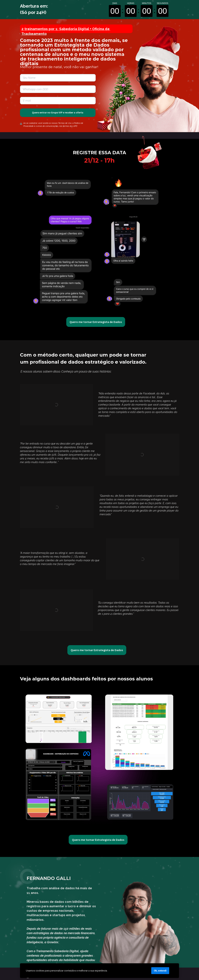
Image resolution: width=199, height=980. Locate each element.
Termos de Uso (65, 123)
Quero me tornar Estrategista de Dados (96, 322)
